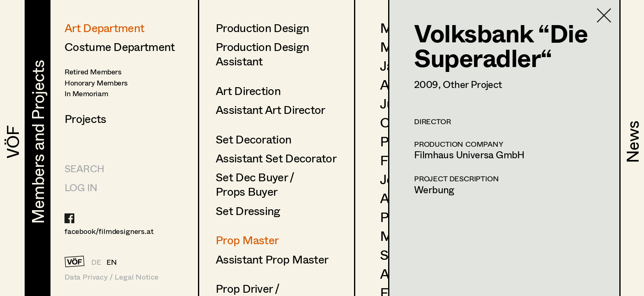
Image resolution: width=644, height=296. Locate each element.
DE (96, 262)
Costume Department (120, 46)
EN (112, 262)
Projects (85, 118)
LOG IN (81, 187)
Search (84, 168)
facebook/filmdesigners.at (109, 231)
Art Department (104, 28)
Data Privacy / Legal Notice (112, 277)
